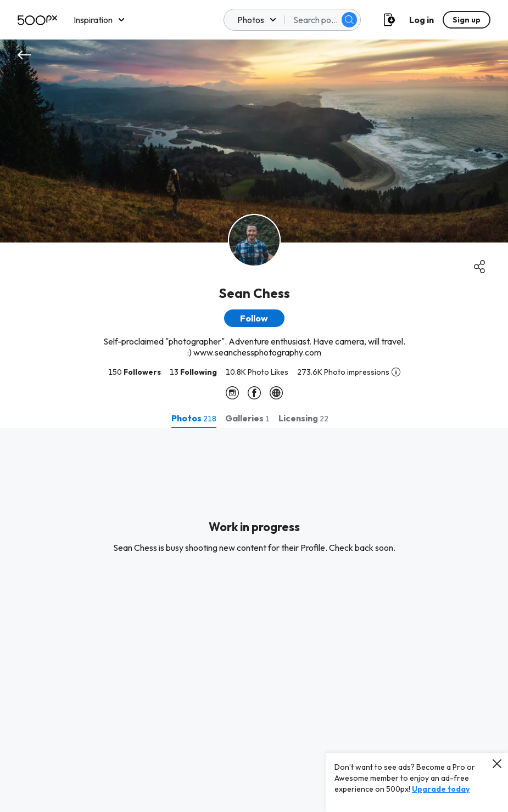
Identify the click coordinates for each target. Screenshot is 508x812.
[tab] (194, 418)
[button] (254, 318)
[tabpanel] (254, 620)
